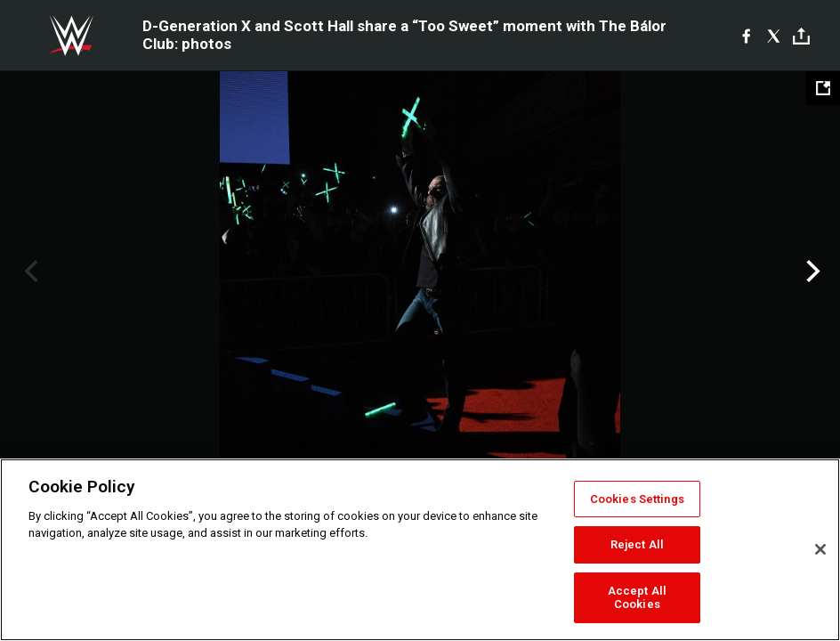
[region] (420, 550)
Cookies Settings (637, 499)
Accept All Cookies (637, 598)
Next (811, 272)
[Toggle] (801, 36)
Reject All (637, 544)
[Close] (820, 549)
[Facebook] (746, 36)
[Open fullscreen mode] (823, 88)
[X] (774, 36)
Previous (29, 272)
